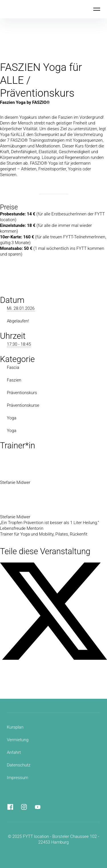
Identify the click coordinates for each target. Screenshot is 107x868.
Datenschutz (19, 765)
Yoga (12, 418)
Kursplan (15, 727)
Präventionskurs (22, 393)
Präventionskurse (23, 405)
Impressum (18, 778)
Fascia (13, 367)
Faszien (14, 380)
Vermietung (18, 740)
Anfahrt (14, 752)
